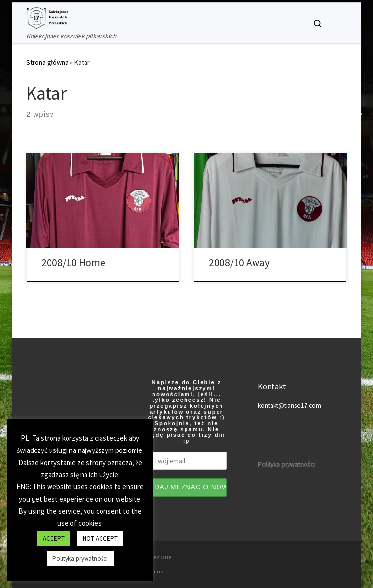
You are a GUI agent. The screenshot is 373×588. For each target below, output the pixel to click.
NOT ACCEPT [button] (100, 539)
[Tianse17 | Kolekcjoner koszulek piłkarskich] (47, 17)
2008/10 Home (73, 263)
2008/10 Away (239, 263)
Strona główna (47, 62)
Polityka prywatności (80, 559)
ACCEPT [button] (54, 539)
